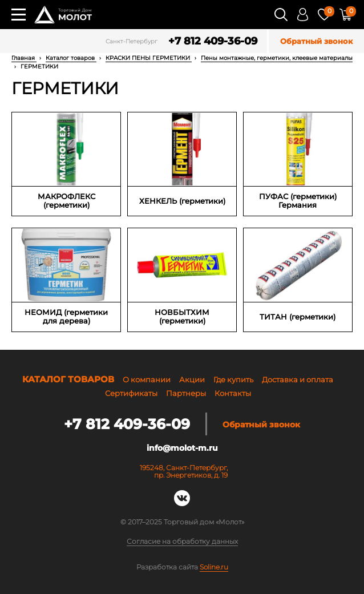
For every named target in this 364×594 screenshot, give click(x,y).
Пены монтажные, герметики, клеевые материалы (277, 58)
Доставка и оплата (298, 379)
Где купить (233, 379)
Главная (24, 58)
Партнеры (186, 393)
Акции (192, 379)
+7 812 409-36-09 (213, 41)
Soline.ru (214, 567)
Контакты (233, 393)
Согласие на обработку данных (182, 542)
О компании (147, 379)
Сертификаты (131, 393)
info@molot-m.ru (182, 448)
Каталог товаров (71, 58)
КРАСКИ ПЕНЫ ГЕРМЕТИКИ (149, 58)
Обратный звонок (316, 41)
